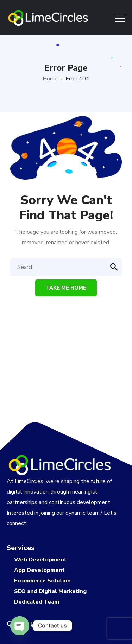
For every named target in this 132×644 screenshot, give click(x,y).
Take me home (66, 288)
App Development (39, 570)
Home (50, 79)
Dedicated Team (37, 602)
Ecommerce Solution (42, 581)
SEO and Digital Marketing (50, 591)
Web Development (40, 560)
